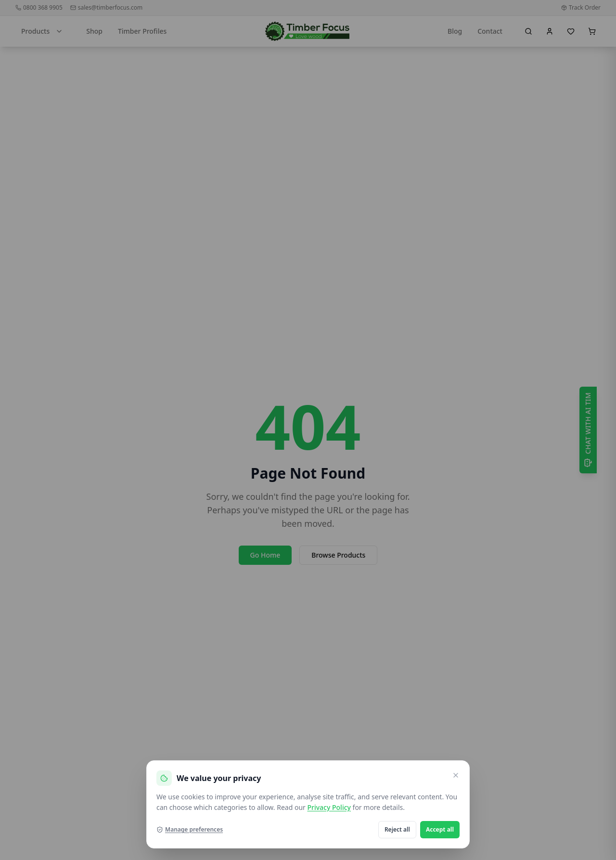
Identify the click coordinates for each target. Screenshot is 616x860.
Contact (490, 31)
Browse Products (338, 555)
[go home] (307, 31)
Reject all (397, 829)
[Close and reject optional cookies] (456, 775)
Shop (94, 31)
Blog (455, 31)
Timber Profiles (142, 31)
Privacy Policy (329, 807)
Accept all (440, 829)
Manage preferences (190, 830)
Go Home (265, 555)
